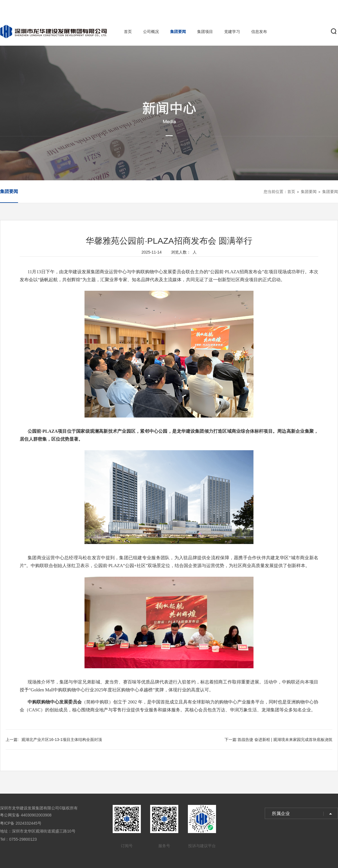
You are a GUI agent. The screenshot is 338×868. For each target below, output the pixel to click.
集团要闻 (178, 32)
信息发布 (259, 32)
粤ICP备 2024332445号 (21, 823)
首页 (128, 32)
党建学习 (232, 32)
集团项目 (205, 32)
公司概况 (151, 32)
